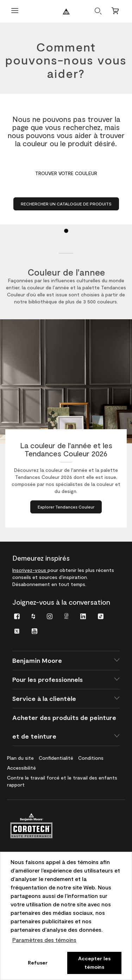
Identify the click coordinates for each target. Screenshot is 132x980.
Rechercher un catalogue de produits (66, 204)
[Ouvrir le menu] (15, 11)
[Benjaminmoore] (66, 11)
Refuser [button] (38, 963)
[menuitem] (17, 616)
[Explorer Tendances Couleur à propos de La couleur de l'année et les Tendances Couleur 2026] (66, 507)
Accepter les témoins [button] (94, 963)
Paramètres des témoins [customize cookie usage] (44, 940)
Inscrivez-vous (30, 570)
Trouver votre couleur (66, 173)
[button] (66, 661)
